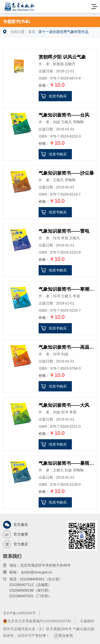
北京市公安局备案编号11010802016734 (37, 621)
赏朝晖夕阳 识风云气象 (62, 57)
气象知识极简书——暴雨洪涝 (67, 463)
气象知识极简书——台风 (64, 115)
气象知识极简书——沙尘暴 (66, 173)
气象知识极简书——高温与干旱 (67, 347)
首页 (32, 32)
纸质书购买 (58, 96)
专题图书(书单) (17, 22)
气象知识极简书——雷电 (64, 231)
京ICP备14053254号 (19, 613)
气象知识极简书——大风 (64, 405)
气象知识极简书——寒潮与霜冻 (67, 289)
